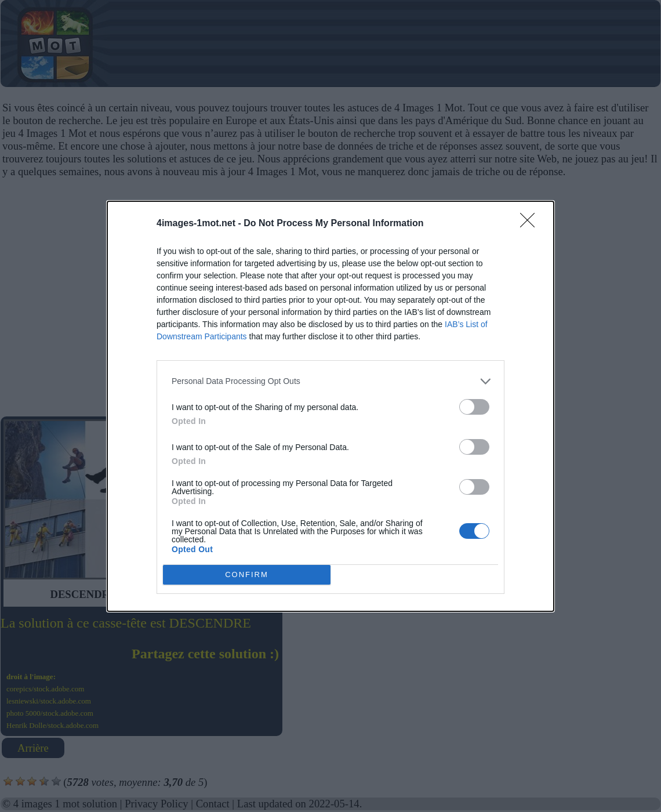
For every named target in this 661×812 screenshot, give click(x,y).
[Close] (531, 224)
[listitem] (330, 381)
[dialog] (330, 406)
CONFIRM (247, 574)
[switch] (474, 407)
